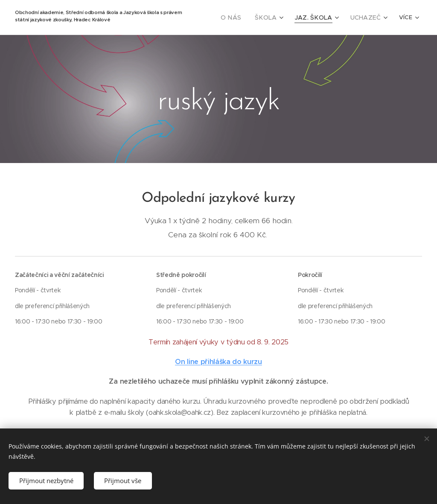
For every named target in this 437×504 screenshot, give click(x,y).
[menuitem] (243, 17)
